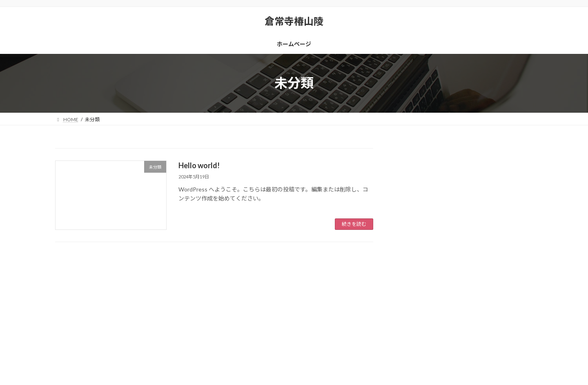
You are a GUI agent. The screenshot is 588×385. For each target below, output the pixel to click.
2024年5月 (420, 290)
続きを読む (354, 224)
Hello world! (199, 165)
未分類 (415, 247)
